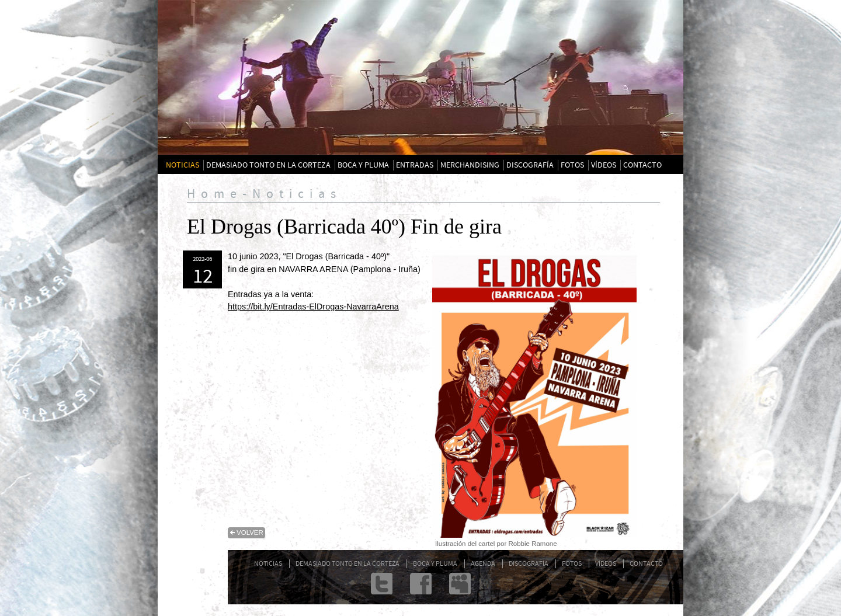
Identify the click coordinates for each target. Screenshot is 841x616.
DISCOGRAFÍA (530, 165)
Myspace (460, 584)
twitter (382, 584)
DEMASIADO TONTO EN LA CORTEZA (268, 165)
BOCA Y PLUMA (363, 165)
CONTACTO (642, 165)
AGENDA (483, 564)
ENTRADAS (415, 165)
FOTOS (572, 165)
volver (250, 533)
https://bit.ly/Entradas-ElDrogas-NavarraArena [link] (313, 307)
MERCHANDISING (470, 165)
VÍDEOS (604, 165)
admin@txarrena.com (499, 584)
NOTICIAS (183, 165)
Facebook (421, 584)
